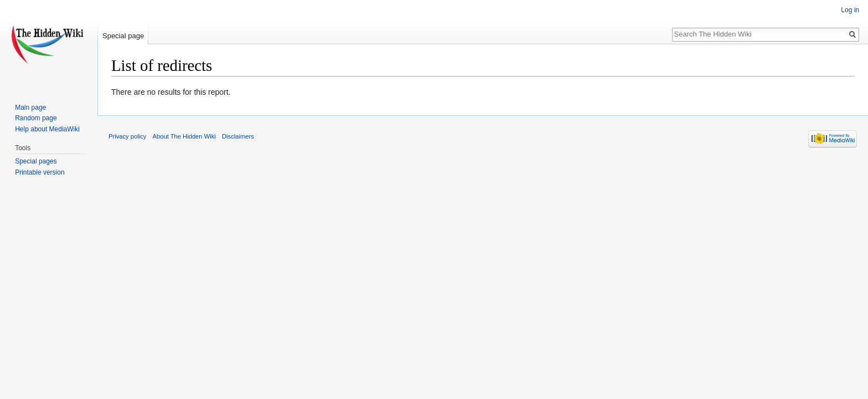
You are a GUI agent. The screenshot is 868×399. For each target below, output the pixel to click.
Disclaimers (238, 136)
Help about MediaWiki (47, 129)
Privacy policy (127, 136)
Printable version (40, 172)
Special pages (36, 161)
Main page (30, 108)
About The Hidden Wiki (184, 136)
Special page (123, 36)
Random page (36, 118)
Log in (850, 10)
